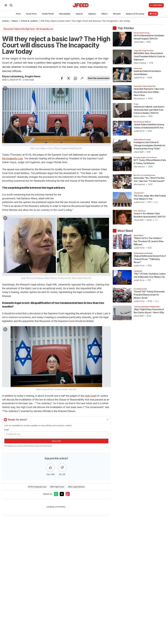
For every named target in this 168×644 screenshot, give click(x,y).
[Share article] (82, 78)
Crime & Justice (29, 21)
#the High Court (57, 487)
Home (5, 21)
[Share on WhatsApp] (75, 78)
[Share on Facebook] (62, 78)
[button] (56, 117)
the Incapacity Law (12, 158)
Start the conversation (99, 78)
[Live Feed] (156, 5)
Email (6, 430)
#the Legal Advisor (76, 487)
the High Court (89, 396)
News (15, 21)
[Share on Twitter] (69, 78)
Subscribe (56, 441)
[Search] (11, 5)
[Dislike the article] (62, 468)
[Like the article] (51, 468)
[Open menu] (6, 5)
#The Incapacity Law (37, 487)
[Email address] (56, 434)
